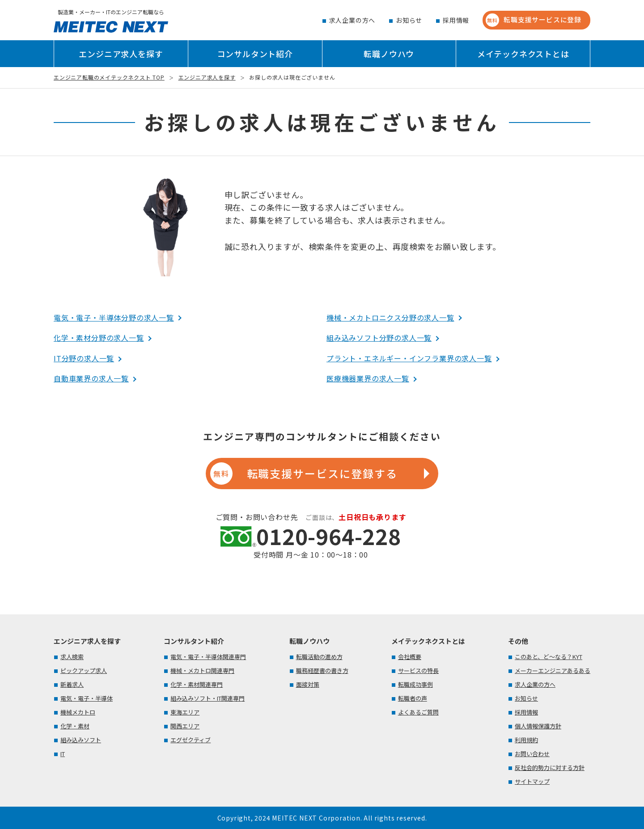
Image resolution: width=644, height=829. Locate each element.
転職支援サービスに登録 (534, 20)
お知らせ (409, 20)
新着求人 (72, 684)
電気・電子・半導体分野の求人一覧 (114, 317)
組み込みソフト (81, 740)
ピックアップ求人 (84, 670)
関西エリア (185, 726)
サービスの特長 (418, 670)
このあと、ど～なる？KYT (549, 657)
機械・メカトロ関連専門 (202, 670)
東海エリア (185, 712)
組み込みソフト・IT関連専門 (208, 698)
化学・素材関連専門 (197, 684)
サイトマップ (532, 781)
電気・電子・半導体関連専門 (208, 657)
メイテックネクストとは (523, 54)
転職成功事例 (415, 684)
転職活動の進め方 (319, 657)
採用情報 (456, 20)
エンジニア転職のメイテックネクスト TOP (109, 77)
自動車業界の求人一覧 (91, 378)
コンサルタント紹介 (255, 54)
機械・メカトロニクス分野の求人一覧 (390, 317)
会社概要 (410, 657)
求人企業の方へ (352, 20)
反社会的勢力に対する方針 (550, 768)
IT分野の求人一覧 (84, 358)
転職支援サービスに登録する (304, 474)
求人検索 (72, 657)
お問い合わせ (532, 754)
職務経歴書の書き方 (322, 670)
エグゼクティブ (191, 740)
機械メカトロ (78, 712)
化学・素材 (75, 726)
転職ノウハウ (389, 54)
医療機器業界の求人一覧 (368, 378)
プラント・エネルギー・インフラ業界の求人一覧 (409, 358)
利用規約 (526, 740)
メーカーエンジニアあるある (553, 670)
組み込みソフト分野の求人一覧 (379, 338)
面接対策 (308, 684)
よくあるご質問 (418, 712)
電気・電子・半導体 (87, 698)
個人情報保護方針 (538, 726)
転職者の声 (413, 698)
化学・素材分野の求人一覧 (99, 338)
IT (63, 754)
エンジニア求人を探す (121, 54)
